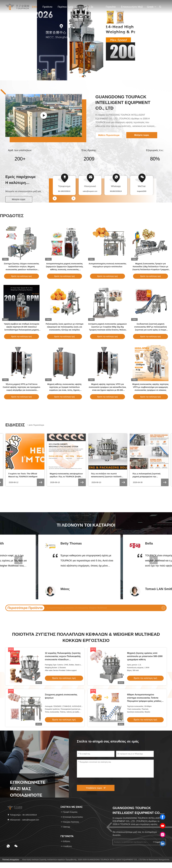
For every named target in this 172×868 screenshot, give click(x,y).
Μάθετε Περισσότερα (109, 135)
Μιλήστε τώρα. (19, 199)
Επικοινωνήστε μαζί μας (132, 8)
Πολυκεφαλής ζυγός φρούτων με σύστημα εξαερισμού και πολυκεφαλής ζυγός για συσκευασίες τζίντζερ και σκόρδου (64, 327)
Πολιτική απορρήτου (11, 860)
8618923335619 (116, 191)
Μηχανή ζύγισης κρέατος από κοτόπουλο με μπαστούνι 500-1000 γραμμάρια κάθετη (145, 656)
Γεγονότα (111, 7)
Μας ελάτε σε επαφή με (86, 8)
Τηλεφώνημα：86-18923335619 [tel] (22, 815)
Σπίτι (35, 7)
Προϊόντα (47, 7)
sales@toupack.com (90, 191)
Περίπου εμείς (65, 7)
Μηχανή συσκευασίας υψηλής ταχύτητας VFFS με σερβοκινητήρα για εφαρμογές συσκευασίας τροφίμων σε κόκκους (150, 387)
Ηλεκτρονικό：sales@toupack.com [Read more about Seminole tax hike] (23, 820)
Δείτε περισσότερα (35, 425)
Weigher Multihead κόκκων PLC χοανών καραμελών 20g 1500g (77, 608)
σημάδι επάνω (158, 842)
